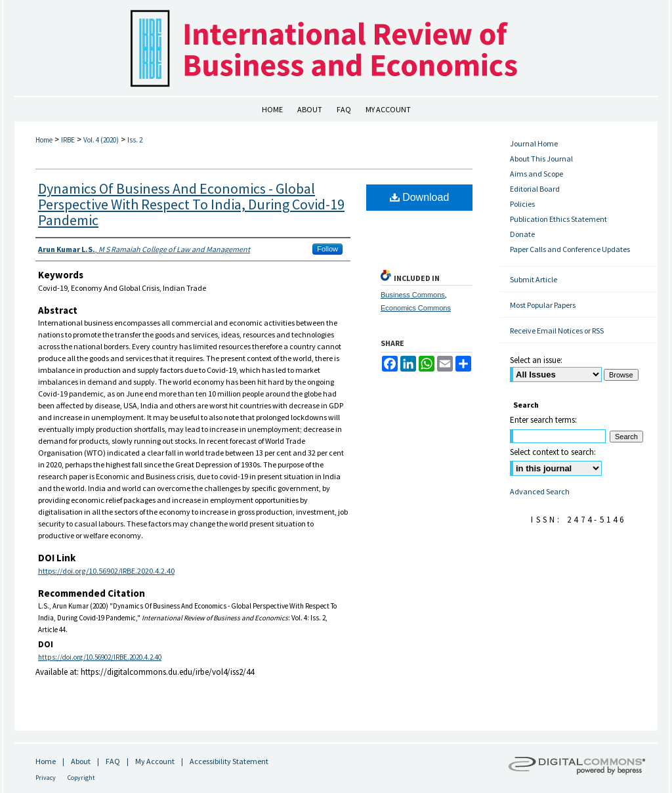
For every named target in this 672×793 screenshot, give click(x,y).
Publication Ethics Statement (558, 219)
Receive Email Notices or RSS (557, 331)
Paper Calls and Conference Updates (570, 249)
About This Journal (541, 159)
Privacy (46, 778)
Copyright (81, 778)
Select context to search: (553, 452)
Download (420, 197)
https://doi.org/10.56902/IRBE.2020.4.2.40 (106, 571)
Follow (327, 249)
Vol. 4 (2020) (101, 140)
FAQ (113, 761)
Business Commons (413, 295)
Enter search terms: (543, 420)
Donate (522, 234)
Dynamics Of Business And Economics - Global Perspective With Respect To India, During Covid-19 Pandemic (191, 204)
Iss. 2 (135, 140)
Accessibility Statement (229, 761)
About (81, 761)
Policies (522, 204)
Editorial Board (535, 189)
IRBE (68, 140)
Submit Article (534, 279)
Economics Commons (416, 308)
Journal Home (534, 143)
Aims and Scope (536, 174)
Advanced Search (540, 491)
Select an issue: (536, 360)
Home (44, 140)
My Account (155, 761)
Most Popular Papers (543, 305)
